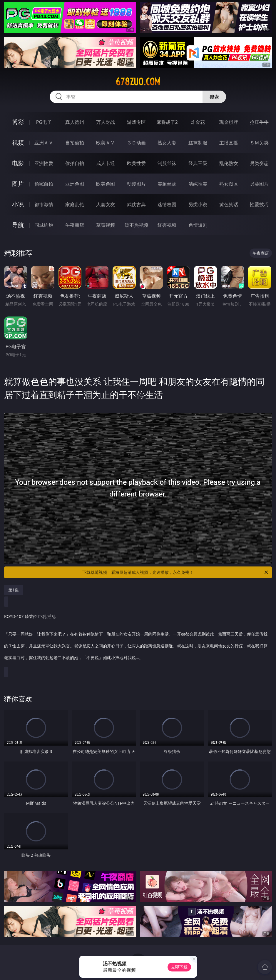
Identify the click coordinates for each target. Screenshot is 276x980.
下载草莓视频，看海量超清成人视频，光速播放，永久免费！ (175, 572)
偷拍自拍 (75, 163)
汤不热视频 (136, 225)
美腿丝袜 (167, 184)
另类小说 (198, 204)
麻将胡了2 (167, 122)
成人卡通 (106, 163)
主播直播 (229, 143)
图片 (18, 184)
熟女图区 (229, 184)
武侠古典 (136, 204)
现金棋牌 (229, 122)
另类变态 (259, 163)
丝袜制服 (198, 143)
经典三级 (198, 163)
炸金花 (198, 122)
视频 (18, 142)
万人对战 (106, 122)
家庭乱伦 (75, 204)
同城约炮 (44, 225)
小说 (18, 204)
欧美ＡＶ (106, 143)
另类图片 (259, 184)
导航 (18, 225)
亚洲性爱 (44, 163)
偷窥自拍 (44, 184)
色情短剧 (198, 225)
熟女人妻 (167, 143)
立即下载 (179, 967)
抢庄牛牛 (259, 122)
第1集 (14, 590)
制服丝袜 (167, 163)
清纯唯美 (198, 184)
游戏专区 (136, 122)
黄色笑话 (229, 204)
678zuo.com (138, 82)
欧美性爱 (136, 163)
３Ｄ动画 (136, 143)
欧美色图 (106, 184)
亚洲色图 (75, 184)
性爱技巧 (259, 204)
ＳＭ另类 (259, 143)
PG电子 (44, 122)
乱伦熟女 (229, 163)
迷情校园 (167, 204)
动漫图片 (136, 184)
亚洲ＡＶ (44, 143)
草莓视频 (106, 225)
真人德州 (75, 122)
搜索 (214, 97)
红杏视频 (167, 225)
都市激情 (44, 204)
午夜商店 (75, 225)
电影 (18, 163)
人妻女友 (106, 204)
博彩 (18, 122)
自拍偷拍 (75, 143)
